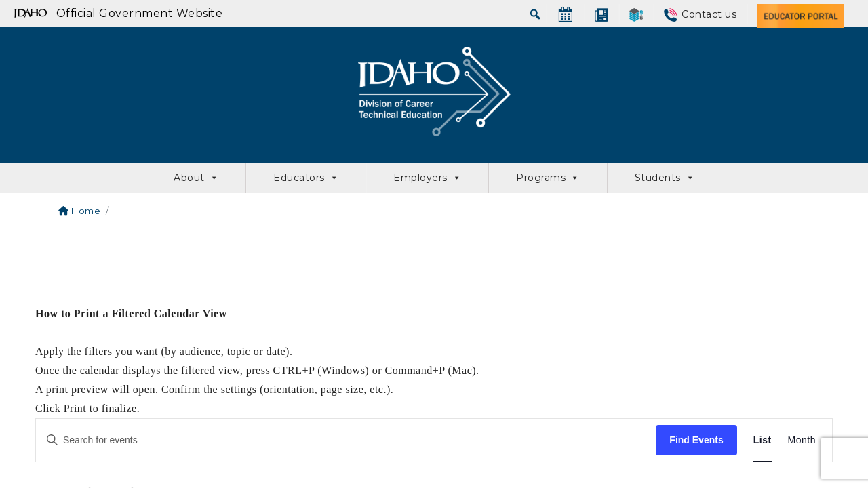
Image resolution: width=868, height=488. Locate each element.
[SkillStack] (636, 14)
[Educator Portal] (801, 14)
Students (665, 178)
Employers (427, 178)
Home (79, 211)
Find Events (696, 440)
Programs (548, 178)
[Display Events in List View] (763, 440)
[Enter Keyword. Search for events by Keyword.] (346, 440)
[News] (601, 14)
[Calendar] (566, 14)
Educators (306, 178)
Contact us (709, 14)
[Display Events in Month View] (802, 440)
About (196, 178)
